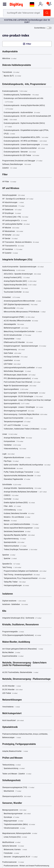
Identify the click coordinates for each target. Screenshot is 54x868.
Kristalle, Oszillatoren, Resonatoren (21, 625)
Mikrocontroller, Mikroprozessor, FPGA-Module (25, 312)
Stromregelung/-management (19, 411)
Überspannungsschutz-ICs (16, 797)
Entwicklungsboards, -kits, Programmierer (24, 84)
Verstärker (12, 445)
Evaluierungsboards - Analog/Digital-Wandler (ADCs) (24, 108)
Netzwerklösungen (12, 700)
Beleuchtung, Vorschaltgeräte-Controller (23, 332)
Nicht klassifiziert (13, 721)
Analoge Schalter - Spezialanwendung (22, 488)
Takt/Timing (12, 568)
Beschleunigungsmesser (17, 814)
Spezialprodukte (14, 542)
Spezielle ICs (11, 564)
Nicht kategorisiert (12, 713)
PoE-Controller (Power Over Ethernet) (22, 382)
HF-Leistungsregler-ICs (15, 221)
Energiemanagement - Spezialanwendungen (25, 346)
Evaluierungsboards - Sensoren (20, 152)
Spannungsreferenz (16, 389)
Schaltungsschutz (11, 780)
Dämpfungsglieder (13, 195)
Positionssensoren (13, 862)
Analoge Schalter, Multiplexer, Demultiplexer (25, 492)
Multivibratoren (13, 469)
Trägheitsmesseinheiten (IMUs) (19, 825)
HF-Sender (10, 239)
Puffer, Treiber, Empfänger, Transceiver (22, 472)
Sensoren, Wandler (12, 803)
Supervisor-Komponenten (18, 418)
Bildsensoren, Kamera (15, 850)
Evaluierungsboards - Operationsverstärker (24, 148)
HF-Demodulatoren (13, 206)
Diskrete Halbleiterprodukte (17, 65)
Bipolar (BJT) (12, 76)
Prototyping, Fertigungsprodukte (19, 744)
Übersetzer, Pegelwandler (17, 479)
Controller (11, 499)
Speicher (9, 555)
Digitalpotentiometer (16, 288)
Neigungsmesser (13, 821)
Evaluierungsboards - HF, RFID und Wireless (25, 141)
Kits (4, 611)
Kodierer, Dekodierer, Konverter (19, 514)
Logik (8, 454)
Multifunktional (11, 842)
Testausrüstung (11, 765)
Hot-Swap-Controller (16, 357)
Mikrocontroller (14, 308)
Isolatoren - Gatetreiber (15, 605)
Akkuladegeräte (14, 324)
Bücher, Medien (11, 653)
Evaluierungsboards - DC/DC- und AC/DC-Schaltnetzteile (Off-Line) (27, 118)
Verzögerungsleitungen (16, 586)
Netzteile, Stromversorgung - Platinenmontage (26, 679)
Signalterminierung (15, 539)
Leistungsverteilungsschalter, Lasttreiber (23, 368)
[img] (16, 5)
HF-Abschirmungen (13, 203)
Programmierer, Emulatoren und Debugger (22, 161)
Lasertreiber (12, 361)
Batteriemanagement (16, 328)
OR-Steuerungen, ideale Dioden (20, 375)
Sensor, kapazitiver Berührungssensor (21, 528)
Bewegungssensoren (14, 810)
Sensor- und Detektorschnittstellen (21, 524)
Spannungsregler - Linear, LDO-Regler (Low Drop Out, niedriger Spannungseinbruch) (27, 402)
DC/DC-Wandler (12, 690)
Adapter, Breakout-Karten (15, 751)
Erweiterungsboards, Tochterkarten (21, 95)
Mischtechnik (12, 791)
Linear (10, 434)
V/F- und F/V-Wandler (16, 425)
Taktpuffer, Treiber (15, 582)
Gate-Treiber (12, 353)
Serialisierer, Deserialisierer (17, 532)
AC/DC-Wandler (12, 686)
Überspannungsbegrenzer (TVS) (18, 788)
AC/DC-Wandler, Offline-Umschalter (21, 321)
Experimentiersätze (13, 656)
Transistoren (11, 72)
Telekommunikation (15, 546)
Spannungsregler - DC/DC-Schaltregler (23, 397)
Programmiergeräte (13, 632)
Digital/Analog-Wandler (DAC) (20, 285)
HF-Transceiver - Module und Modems (21, 242)
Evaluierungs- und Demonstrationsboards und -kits (23, 100)
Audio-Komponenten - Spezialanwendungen (23, 267)
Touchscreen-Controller (16, 292)
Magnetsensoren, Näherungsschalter (20, 833)
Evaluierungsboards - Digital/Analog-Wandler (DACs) (24, 125)
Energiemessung (14, 350)
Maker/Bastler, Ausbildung (16, 642)
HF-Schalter (11, 235)
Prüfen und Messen (12, 758)
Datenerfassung (14, 270)
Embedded (11, 297)
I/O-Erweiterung (13, 510)
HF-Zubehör (10, 253)
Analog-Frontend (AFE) (17, 278)
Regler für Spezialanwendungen (20, 386)
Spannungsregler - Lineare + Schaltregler (23, 407)
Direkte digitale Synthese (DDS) (19, 503)
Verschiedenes (11, 707)
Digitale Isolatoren (14, 601)
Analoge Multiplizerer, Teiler (18, 438)
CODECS (11, 496)
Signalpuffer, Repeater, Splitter (19, 535)
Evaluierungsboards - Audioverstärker (22, 113)
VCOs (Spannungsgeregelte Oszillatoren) (22, 635)
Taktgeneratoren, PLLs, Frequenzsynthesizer (25, 578)
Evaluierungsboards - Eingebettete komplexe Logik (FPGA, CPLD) (26, 132)
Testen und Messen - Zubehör (17, 774)
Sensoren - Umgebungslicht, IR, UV (21, 857)
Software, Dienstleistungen (17, 164)
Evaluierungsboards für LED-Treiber (21, 155)
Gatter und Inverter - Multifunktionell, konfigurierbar (27, 465)
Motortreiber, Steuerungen (17, 371)
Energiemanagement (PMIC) (18, 317)
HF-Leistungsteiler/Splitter (16, 224)
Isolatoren (8, 594)
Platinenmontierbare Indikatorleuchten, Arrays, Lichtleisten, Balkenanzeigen (25, 736)
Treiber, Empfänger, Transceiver (20, 550)
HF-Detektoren (12, 210)
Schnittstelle (12, 485)
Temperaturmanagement (17, 422)
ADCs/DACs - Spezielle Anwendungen (22, 274)
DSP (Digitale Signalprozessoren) (21, 305)
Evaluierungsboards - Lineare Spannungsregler (26, 145)
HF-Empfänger (12, 213)
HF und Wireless (11, 188)
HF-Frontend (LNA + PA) (15, 217)
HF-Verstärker (12, 249)
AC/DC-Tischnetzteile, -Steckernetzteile (20, 673)
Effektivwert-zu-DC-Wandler (18, 342)
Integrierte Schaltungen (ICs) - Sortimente (22, 618)
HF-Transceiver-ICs (13, 246)
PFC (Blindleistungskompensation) (21, 379)
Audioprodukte (10, 52)
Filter (29, 44)
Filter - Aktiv (12, 506)
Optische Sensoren (13, 846)
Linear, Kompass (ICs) (15, 837)
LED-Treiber (12, 364)
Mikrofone (9, 59)
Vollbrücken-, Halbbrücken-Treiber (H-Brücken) (25, 429)
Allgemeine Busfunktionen (17, 458)
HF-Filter (9, 182)
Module (10, 521)
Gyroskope (11, 817)
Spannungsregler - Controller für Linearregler (24, 393)
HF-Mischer (11, 228)
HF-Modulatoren (13, 231)
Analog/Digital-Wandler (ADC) (20, 281)
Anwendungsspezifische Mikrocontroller (22, 301)
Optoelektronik (10, 727)
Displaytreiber (12, 339)
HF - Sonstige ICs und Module (18, 199)
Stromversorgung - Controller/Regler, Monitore (25, 415)
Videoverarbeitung (15, 449)
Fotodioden (11, 853)
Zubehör (10, 168)
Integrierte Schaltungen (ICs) (17, 260)
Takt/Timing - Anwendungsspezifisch (22, 575)
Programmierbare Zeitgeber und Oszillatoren (25, 571)
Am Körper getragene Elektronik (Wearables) (23, 649)
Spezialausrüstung (14, 769)
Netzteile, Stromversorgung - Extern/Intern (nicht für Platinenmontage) (24, 664)
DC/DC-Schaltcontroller (17, 335)
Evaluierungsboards (15, 91)
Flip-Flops (11, 461)
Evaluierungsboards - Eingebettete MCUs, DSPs (26, 137)
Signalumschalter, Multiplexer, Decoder (22, 476)
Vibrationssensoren (14, 828)
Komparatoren (13, 442)
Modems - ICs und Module (17, 517)
